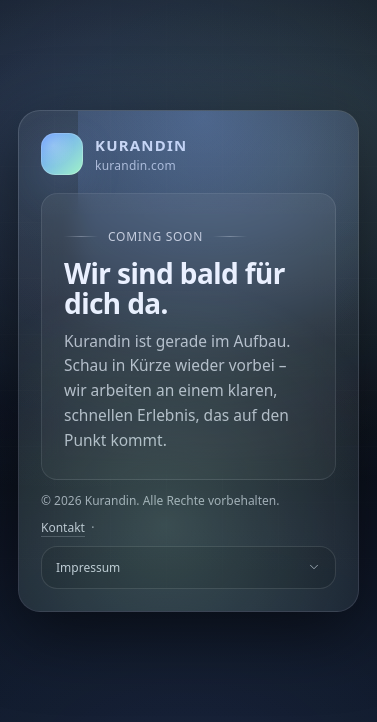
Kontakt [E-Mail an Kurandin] (63, 527)
